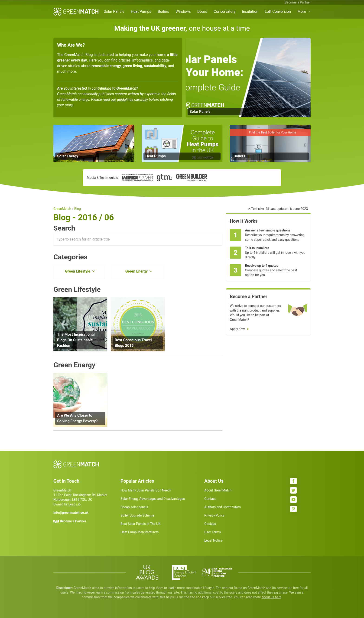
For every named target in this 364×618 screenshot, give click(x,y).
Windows (183, 11)
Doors (202, 11)
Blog (78, 209)
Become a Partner (298, 2)
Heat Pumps (141, 11)
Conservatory (224, 11)
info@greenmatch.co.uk (71, 513)
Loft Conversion (278, 11)
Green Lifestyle (78, 271)
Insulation (250, 11)
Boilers (163, 11)
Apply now (237, 329)
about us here (271, 597)
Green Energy (136, 271)
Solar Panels (114, 11)
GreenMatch (62, 209)
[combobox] (138, 239)
